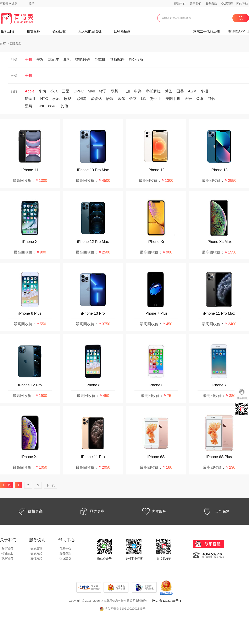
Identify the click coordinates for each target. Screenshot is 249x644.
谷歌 (211, 99)
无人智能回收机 (90, 32)
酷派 (110, 99)
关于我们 (195, 4)
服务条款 (211, 4)
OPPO (79, 91)
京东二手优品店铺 (206, 32)
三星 (66, 91)
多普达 (96, 99)
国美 (180, 91)
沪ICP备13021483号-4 (166, 601)
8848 (52, 106)
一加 (126, 91)
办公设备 (136, 59)
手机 (29, 59)
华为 (42, 91)
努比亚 (156, 99)
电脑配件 (117, 59)
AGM (192, 91)
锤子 (103, 91)
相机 (67, 59)
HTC (44, 99)
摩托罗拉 (153, 91)
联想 (115, 91)
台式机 (100, 59)
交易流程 (227, 4)
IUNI (40, 106)
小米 (54, 91)
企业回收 (59, 32)
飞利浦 (81, 99)
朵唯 (200, 99)
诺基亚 (31, 99)
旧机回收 (8, 32)
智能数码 (83, 59)
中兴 (138, 91)
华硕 (204, 91)
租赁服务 (33, 32)
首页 (3, 44)
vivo (92, 91)
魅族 (168, 91)
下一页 (50, 485)
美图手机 (173, 99)
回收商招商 (122, 32)
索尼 (56, 99)
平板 (40, 59)
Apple (30, 91)
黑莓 (29, 106)
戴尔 (121, 99)
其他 (64, 106)
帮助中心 (180, 4)
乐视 (67, 99)
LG (143, 99)
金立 (133, 99)
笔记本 (54, 59)
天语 (188, 99)
